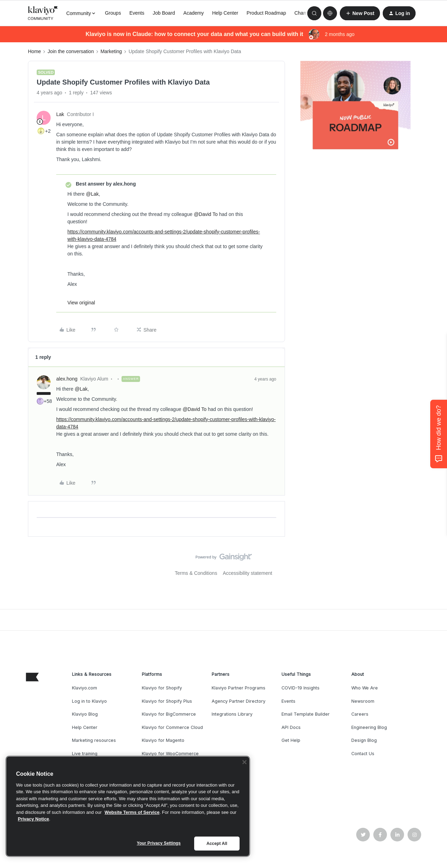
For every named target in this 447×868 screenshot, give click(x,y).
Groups (113, 13)
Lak (60, 114)
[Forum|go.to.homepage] (43, 13)
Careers (360, 714)
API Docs (291, 727)
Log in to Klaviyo (89, 701)
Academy (193, 13)
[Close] (244, 762)
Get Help (291, 740)
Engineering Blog (369, 727)
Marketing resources (94, 740)
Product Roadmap (266, 13)
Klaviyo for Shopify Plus (167, 701)
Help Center (225, 13)
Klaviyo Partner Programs (239, 688)
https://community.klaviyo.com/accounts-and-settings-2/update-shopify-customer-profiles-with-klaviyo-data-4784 (164, 235)
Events (137, 13)
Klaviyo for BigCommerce (169, 714)
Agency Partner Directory (239, 701)
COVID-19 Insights (301, 688)
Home (34, 51)
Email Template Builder (306, 714)
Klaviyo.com (85, 688)
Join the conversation (71, 51)
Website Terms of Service (132, 812)
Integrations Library (232, 714)
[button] (360, 13)
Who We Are (365, 688)
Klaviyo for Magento (163, 740)
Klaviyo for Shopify (162, 688)
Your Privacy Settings (159, 843)
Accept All (217, 844)
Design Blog (364, 740)
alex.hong (67, 379)
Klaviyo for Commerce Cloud (172, 727)
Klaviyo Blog (85, 714)
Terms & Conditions (196, 573)
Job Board (164, 13)
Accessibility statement (248, 573)
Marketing (111, 51)
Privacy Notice (34, 819)
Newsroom (363, 701)
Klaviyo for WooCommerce (170, 754)
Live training (85, 754)
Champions (307, 13)
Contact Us (363, 754)
